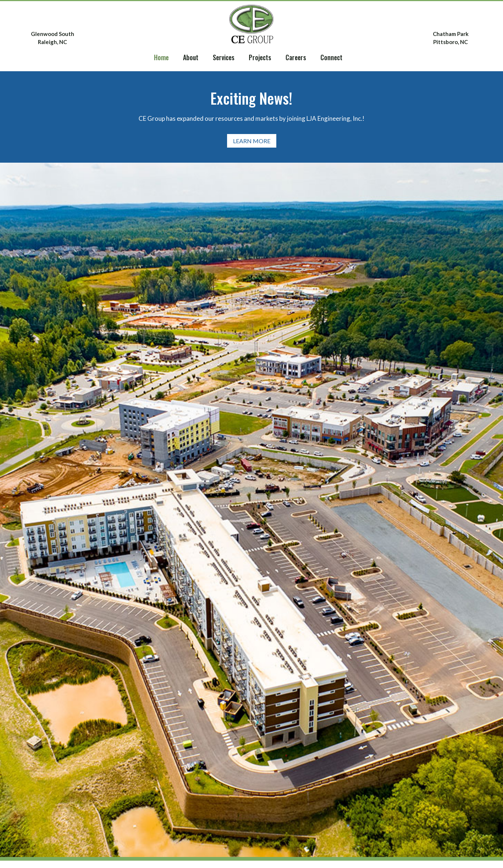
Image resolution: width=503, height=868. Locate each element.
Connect (331, 57)
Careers (296, 57)
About (191, 57)
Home (161, 57)
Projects (260, 57)
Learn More (252, 141)
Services (224, 57)
